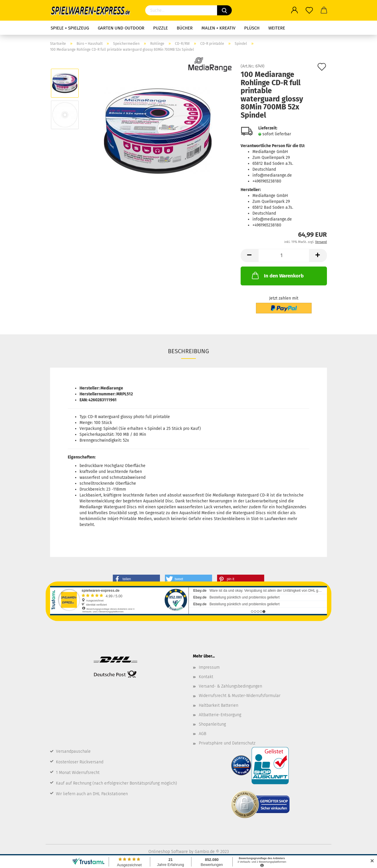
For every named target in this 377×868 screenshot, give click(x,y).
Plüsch (252, 28)
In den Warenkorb (277, 275)
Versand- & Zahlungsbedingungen (230, 686)
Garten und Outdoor (121, 28)
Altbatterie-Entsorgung (220, 715)
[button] (136, 579)
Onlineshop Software (168, 852)
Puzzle (161, 28)
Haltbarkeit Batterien (219, 705)
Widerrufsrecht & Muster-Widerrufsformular (240, 696)
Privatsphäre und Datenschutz (227, 743)
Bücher (185, 28)
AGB (202, 734)
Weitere (277, 28)
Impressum (209, 667)
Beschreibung (188, 351)
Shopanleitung (212, 724)
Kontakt (206, 677)
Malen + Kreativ (218, 28)
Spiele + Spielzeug (70, 28)
